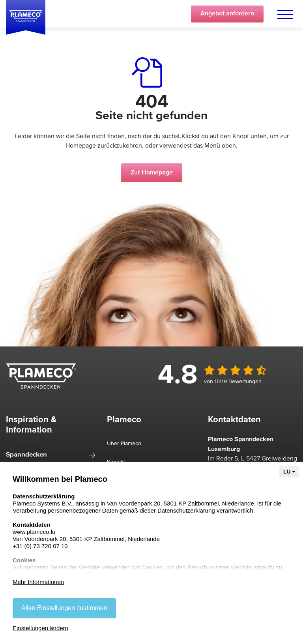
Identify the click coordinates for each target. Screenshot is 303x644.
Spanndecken (26, 455)
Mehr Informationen (38, 582)
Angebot (227, 14)
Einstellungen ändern (40, 628)
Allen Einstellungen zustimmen (64, 608)
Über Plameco (124, 444)
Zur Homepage (152, 173)
